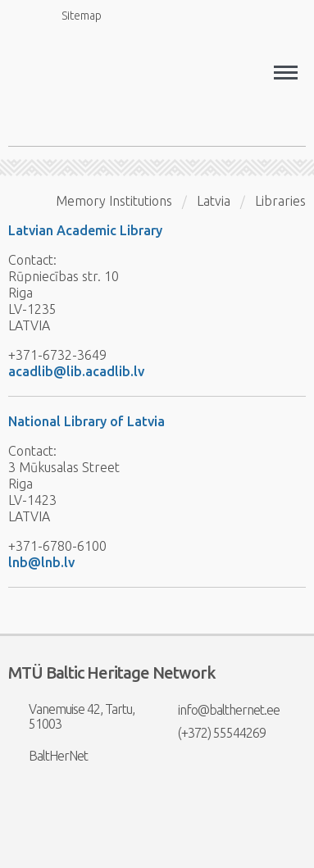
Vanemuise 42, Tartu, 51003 (71, 716)
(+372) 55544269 (212, 733)
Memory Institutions (114, 201)
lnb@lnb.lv (41, 562)
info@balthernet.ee (218, 710)
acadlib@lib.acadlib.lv (76, 371)
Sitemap (72, 15)
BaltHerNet (48, 756)
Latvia (214, 201)
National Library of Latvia (86, 421)
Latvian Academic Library (85, 230)
